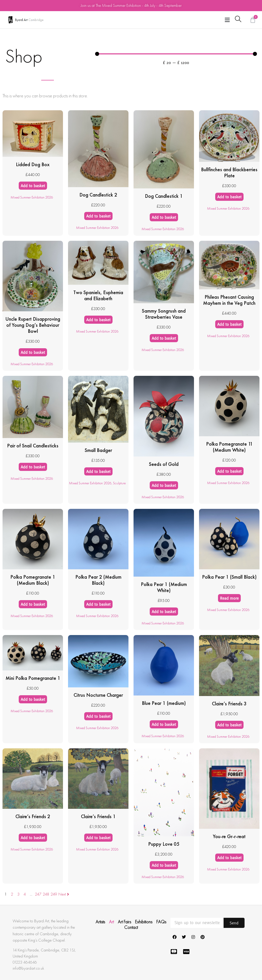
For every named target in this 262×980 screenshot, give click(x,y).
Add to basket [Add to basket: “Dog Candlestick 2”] (98, 216)
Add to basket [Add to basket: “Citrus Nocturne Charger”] (98, 716)
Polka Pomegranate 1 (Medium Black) (33, 580)
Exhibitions (144, 922)
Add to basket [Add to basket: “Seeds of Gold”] (164, 485)
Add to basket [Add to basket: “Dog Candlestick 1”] (164, 217)
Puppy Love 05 (164, 844)
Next (64, 894)
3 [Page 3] (18, 894)
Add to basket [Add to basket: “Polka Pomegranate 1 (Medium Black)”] (33, 604)
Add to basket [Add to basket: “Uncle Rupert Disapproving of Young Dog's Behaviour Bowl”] (33, 352)
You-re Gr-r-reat (229, 836)
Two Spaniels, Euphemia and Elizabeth (98, 295)
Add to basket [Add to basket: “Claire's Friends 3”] (229, 725)
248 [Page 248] (46, 894)
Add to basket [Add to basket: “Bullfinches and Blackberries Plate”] (229, 197)
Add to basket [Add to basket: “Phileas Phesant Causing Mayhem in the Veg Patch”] (229, 324)
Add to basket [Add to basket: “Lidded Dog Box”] (33, 186)
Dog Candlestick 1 (164, 196)
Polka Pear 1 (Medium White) (164, 587)
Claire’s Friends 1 (98, 816)
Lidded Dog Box (33, 164)
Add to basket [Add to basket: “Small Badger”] (98, 471)
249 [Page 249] (54, 894)
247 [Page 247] (38, 894)
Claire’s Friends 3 (229, 704)
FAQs (161, 922)
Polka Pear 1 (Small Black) (229, 577)
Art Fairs (124, 922)
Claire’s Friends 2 (33, 816)
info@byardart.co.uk (28, 968)
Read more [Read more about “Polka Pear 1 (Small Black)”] (229, 598)
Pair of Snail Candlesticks (33, 446)
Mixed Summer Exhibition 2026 (32, 197)
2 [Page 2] (12, 894)
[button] (227, 20)
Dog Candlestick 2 (98, 195)
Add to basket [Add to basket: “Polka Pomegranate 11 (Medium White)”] (229, 471)
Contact (131, 927)
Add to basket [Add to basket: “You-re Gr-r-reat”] (229, 858)
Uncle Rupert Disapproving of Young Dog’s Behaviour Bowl (33, 325)
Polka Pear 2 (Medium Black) (98, 580)
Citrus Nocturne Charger (98, 695)
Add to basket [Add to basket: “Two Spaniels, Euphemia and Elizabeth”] (98, 320)
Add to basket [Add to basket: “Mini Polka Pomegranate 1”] (33, 699)
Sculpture (119, 483)
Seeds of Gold (164, 464)
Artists (100, 922)
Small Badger (98, 450)
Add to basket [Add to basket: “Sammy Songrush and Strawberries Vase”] (164, 338)
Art (111, 922)
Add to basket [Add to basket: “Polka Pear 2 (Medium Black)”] (98, 604)
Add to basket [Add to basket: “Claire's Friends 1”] (98, 838)
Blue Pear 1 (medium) (164, 703)
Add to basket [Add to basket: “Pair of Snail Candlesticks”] (33, 467)
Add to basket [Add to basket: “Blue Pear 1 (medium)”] (164, 724)
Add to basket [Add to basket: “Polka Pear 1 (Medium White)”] (164, 612)
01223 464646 (25, 962)
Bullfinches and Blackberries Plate (229, 172)
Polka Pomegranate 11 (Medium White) (229, 447)
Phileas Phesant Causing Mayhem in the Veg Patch (229, 300)
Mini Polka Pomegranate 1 (33, 678)
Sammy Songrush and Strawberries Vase (164, 314)
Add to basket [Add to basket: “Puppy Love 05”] (164, 865)
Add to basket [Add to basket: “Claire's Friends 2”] (33, 838)
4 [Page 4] (25, 894)
